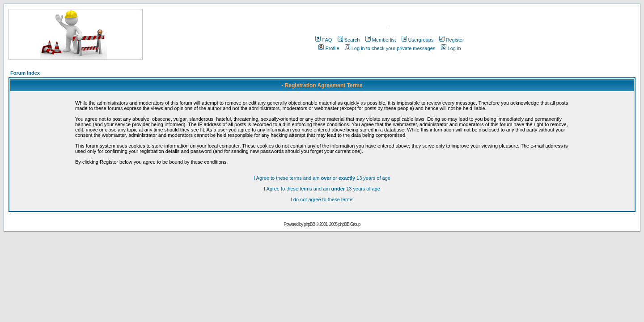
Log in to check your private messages (390, 48)
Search (349, 40)
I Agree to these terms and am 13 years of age (322, 189)
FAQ (324, 40)
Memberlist (381, 40)
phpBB (309, 224)
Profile (329, 48)
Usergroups (418, 40)
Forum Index (25, 73)
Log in (451, 48)
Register (452, 40)
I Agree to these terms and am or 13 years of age (322, 178)
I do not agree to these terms (322, 199)
